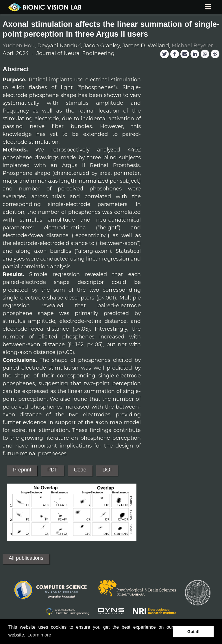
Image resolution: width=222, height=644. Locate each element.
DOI (107, 470)
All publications (26, 558)
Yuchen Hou (19, 46)
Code (80, 470)
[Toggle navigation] (208, 7)
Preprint (22, 470)
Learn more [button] (39, 635)
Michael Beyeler (192, 46)
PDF (53, 470)
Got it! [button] (193, 632)
